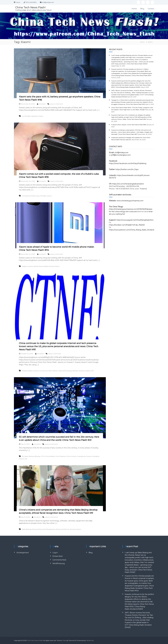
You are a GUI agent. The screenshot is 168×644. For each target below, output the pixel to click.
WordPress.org (59, 563)
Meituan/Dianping (65, 371)
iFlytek (58, 529)
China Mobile (50, 456)
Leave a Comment (56, 104)
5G (23, 456)
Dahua (34, 529)
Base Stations (29, 456)
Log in (55, 553)
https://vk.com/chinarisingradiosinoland (128, 184)
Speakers (34, 116)
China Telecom (60, 456)
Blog (142, 9)
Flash (64, 640)
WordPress (90, 640)
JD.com (45, 371)
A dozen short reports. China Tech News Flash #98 (129, 125)
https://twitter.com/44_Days (127, 169)
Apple (24, 266)
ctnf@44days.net (121, 153)
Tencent (82, 371)
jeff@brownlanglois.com (121, 155)
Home (134, 9)
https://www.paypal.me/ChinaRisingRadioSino (135, 220)
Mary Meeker (53, 371)
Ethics (39, 529)
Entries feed (57, 556)
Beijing (37, 456)
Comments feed (59, 560)
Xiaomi (41, 116)
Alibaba (25, 371)
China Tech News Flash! (31, 7)
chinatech (42, 104)
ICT (40, 371)
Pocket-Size (35, 196)
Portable (27, 116)
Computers (26, 196)
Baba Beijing (27, 529)
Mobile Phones (49, 266)
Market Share (38, 266)
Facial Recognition (49, 529)
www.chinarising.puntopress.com (130, 201)
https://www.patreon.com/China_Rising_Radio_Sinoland (132, 230)
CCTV (42, 456)
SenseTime (65, 529)
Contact (151, 9)
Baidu (30, 371)
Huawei (30, 266)
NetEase (75, 371)
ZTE (92, 371)
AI (23, 116)
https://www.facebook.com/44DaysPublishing (128, 163)
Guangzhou (81, 456)
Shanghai (96, 456)
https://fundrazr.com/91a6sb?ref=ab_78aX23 (127, 225)
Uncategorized (22, 553)
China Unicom (71, 456)
